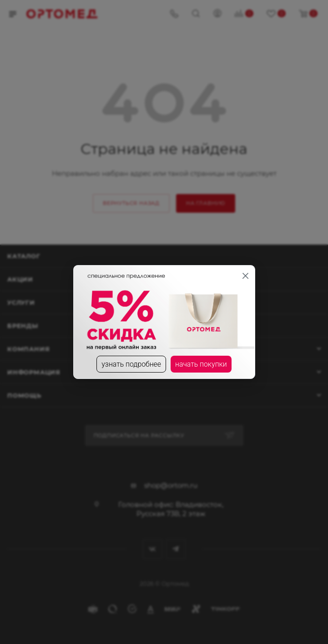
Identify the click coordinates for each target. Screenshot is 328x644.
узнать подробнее (131, 364)
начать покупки (201, 364)
